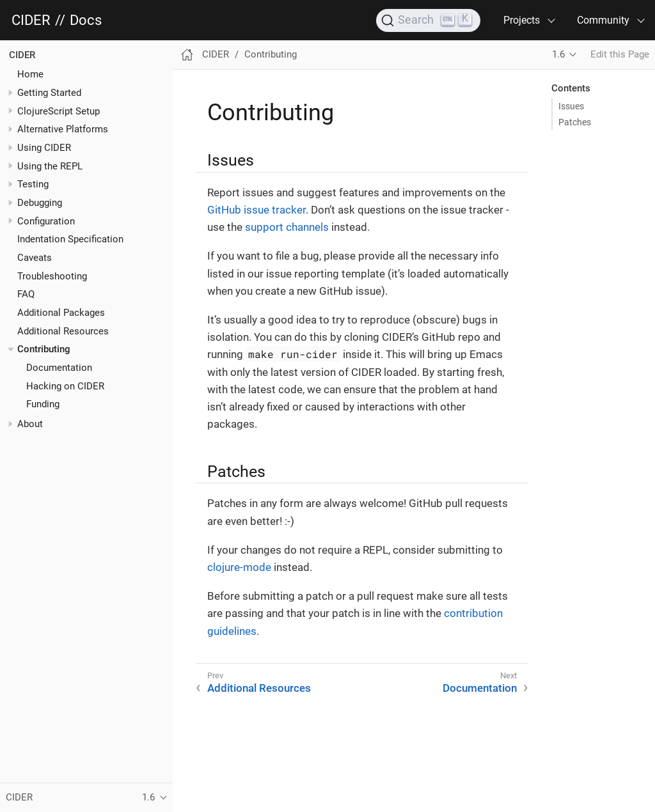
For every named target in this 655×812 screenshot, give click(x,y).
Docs (86, 20)
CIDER (31, 20)
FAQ (26, 294)
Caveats (35, 258)
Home (30, 74)
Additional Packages (61, 313)
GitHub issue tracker (256, 210)
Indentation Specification (70, 239)
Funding (43, 404)
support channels (287, 227)
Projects (522, 20)
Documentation (59, 368)
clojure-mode (239, 567)
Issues (571, 106)
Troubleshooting (52, 276)
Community (603, 20)
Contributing (44, 349)
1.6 (558, 54)
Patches (575, 122)
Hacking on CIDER (65, 386)
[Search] (428, 20)
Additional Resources (63, 331)
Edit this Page (620, 54)
